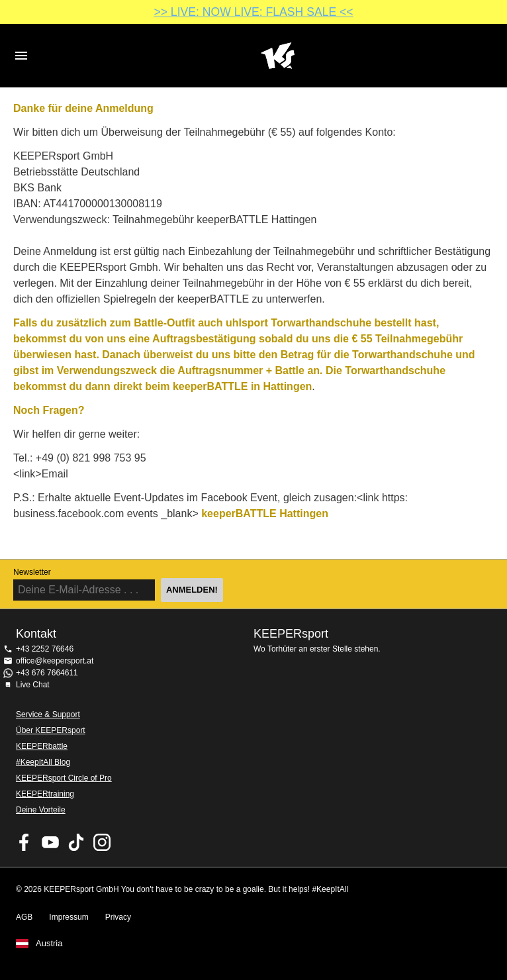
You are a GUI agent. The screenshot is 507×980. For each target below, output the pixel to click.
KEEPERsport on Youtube (50, 842)
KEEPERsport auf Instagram (102, 842)
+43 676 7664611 (47, 673)
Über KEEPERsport (51, 730)
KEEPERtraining (45, 794)
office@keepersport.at (55, 661)
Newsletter (32, 572)
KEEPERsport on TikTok (76, 842)
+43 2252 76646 (45, 649)
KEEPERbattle (42, 746)
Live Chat (33, 685)
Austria (49, 944)
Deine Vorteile (41, 810)
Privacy (118, 917)
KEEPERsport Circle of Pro (64, 778)
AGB (24, 917)
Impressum (69, 917)
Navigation (21, 56)
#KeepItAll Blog (43, 762)
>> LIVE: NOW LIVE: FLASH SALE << (253, 12)
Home (277, 56)
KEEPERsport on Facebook (24, 842)
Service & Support (48, 714)
